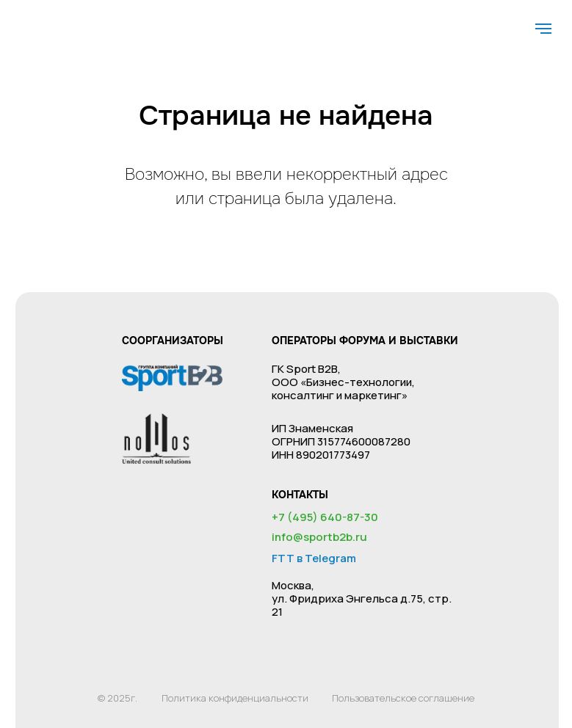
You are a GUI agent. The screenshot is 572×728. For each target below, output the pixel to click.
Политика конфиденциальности (235, 698)
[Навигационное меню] (543, 29)
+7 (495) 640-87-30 (325, 517)
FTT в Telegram (314, 558)
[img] (48, 21)
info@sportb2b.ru (319, 537)
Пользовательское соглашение (403, 698)
